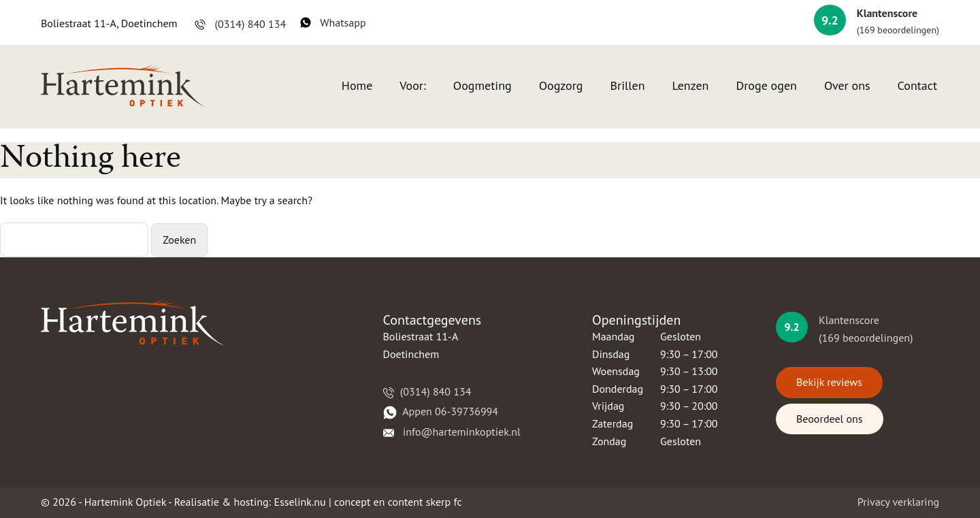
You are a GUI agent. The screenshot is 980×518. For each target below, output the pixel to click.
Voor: (413, 85)
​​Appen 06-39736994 (441, 411)
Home (357, 85)
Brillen (628, 85)
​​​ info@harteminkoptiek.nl (452, 432)
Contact (917, 85)
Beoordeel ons (830, 419)
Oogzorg (561, 85)
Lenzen (690, 85)
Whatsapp (333, 22)
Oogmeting (483, 85)
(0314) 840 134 (240, 24)
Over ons (847, 85)
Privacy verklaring (898, 502)
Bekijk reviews (829, 382)
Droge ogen (766, 85)
